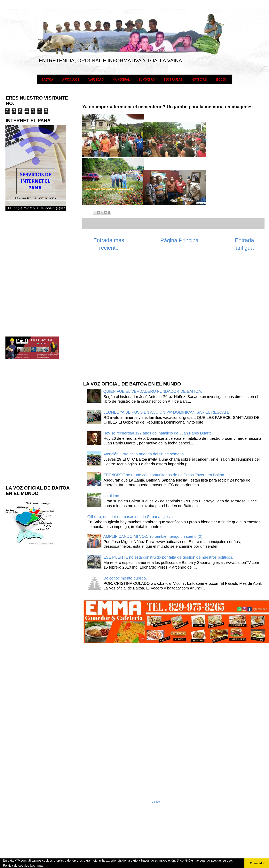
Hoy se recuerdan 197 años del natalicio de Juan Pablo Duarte (158, 433)
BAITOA (47, 79)
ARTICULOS (71, 79)
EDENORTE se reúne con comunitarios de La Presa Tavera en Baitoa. (164, 475)
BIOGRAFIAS (173, 79)
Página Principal (180, 240)
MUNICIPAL (121, 79)
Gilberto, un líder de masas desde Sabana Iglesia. (131, 517)
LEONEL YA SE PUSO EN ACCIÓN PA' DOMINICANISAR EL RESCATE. (167, 412)
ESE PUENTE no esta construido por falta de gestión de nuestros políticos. (168, 557)
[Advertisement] (112, 315)
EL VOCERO (147, 79)
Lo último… (113, 496)
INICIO (221, 79)
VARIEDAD (96, 79)
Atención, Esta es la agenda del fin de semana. (144, 454)
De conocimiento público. (125, 578)
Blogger (156, 802)
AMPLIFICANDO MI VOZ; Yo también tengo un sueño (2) (153, 536)
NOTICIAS (199, 79)
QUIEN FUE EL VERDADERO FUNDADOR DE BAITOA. (153, 391)
